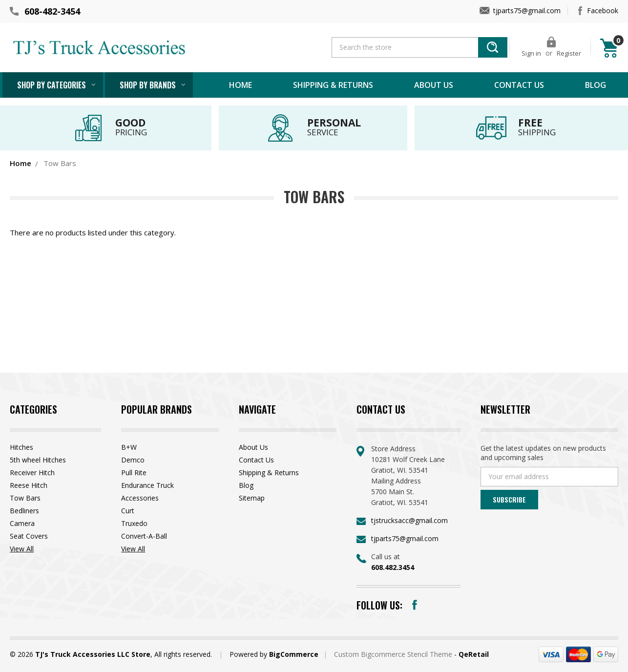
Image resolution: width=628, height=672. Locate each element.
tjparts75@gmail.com (527, 10)
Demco (133, 460)
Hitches (21, 447)
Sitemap (252, 498)
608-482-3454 (52, 11)
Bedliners (24, 511)
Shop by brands (148, 85)
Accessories (140, 498)
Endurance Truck (147, 485)
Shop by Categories (52, 85)
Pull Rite (134, 472)
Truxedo (134, 523)
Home (241, 85)
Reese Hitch (29, 485)
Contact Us (519, 85)
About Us (434, 85)
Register (569, 53)
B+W (129, 447)
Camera (22, 523)
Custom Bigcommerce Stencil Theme (394, 654)
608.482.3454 (393, 567)
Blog (596, 85)
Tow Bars (25, 498)
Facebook (603, 10)
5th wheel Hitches (38, 460)
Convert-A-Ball (144, 536)
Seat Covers (29, 536)
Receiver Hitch (32, 472)
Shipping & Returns (333, 85)
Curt (128, 511)
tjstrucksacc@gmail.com (409, 520)
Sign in (531, 53)
